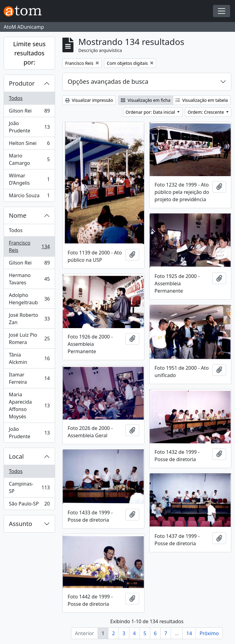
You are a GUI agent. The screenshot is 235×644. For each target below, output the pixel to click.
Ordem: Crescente (206, 112)
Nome (18, 215)
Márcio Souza (29, 197)
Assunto (21, 524)
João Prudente (29, 127)
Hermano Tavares (29, 279)
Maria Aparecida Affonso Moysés (29, 405)
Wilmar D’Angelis (29, 179)
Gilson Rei (29, 112)
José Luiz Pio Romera (29, 339)
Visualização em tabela (202, 100)
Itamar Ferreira (29, 378)
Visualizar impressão (89, 100)
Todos (16, 98)
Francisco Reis (29, 246)
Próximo (209, 633)
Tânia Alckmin (29, 358)
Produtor (22, 83)
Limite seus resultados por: (29, 53)
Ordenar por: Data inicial (151, 112)
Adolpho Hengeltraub (29, 299)
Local (16, 456)
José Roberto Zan (29, 319)
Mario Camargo (29, 159)
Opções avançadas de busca (108, 81)
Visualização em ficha (146, 100)
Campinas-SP (29, 487)
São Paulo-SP (29, 505)
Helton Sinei (29, 144)
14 (189, 633)
